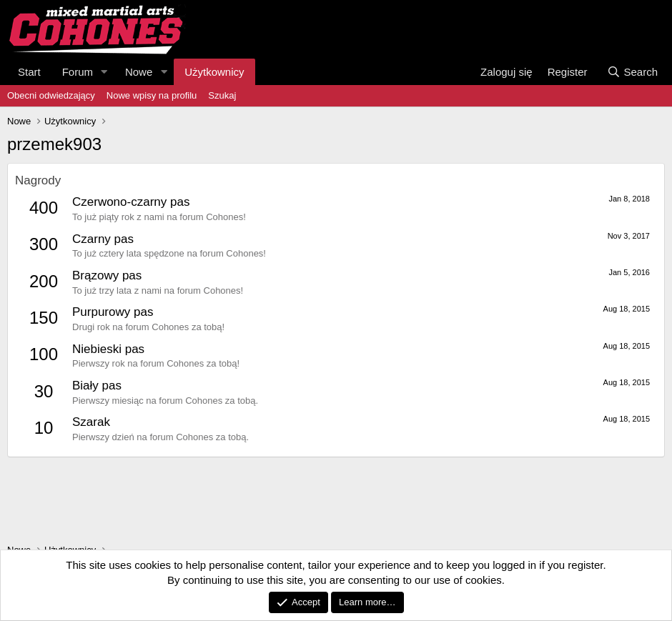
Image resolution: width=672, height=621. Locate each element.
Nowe (139, 72)
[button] (104, 72)
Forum (78, 72)
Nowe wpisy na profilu (152, 95)
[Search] (632, 72)
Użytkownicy (214, 72)
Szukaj (222, 95)
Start (29, 72)
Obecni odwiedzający (51, 95)
